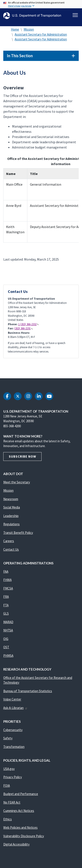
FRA (6, 597)
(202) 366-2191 (24, 328)
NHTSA (8, 630)
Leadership (11, 516)
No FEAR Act (12, 802)
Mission (29, 29)
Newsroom (11, 499)
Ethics (8, 819)
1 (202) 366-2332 (28, 324)
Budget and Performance (21, 794)
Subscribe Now (22, 456)
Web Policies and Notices (20, 827)
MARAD (8, 622)
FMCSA (8, 588)
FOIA (7, 786)
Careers (9, 541)
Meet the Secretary (17, 482)
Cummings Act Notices (19, 811)
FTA (6, 605)
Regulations (11, 524)
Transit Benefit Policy (18, 533)
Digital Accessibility (16, 844)
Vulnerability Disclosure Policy (24, 836)
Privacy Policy (13, 777)
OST (6, 647)
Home (15, 29)
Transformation (14, 747)
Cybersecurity (13, 730)
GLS (6, 613)
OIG (6, 639)
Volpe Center (12, 699)
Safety (8, 738)
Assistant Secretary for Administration (41, 34)
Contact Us (11, 549)
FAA (6, 571)
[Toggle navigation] (75, 15)
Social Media (12, 507)
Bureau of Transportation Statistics (28, 691)
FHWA (7, 580)
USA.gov (9, 769)
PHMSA (8, 656)
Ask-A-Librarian (15, 708)
